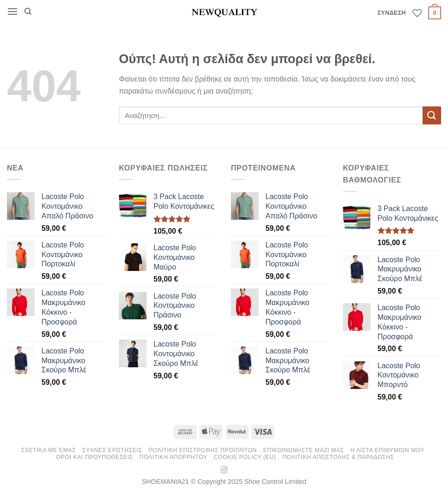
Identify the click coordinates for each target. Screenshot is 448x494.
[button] (12, 11)
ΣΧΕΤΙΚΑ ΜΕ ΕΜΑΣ (49, 450)
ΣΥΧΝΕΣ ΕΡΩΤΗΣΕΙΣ (112, 450)
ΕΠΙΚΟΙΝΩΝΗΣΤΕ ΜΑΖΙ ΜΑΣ (304, 450)
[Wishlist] (417, 13)
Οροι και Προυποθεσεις (95, 457)
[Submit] (432, 115)
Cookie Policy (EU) (245, 457)
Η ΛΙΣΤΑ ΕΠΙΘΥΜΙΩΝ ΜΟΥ (387, 450)
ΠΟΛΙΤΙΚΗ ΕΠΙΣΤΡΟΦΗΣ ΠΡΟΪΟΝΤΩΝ (203, 450)
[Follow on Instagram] (224, 470)
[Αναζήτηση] (28, 12)
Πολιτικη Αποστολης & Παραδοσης (339, 457)
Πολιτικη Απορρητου (173, 457)
